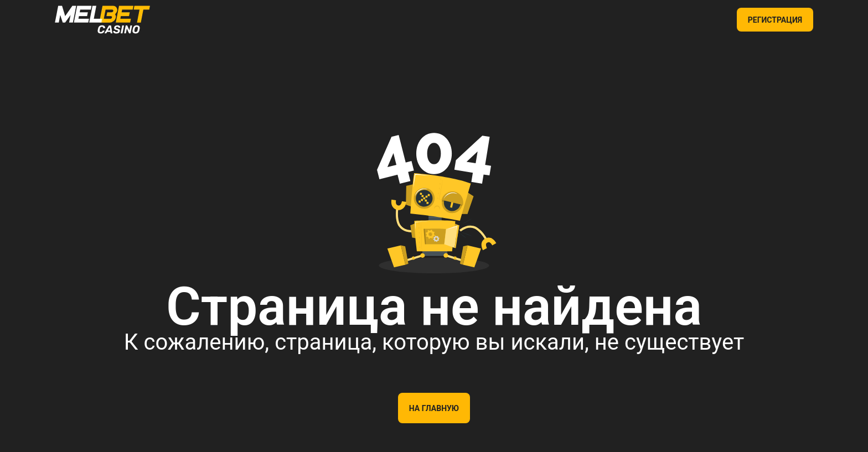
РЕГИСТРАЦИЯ (775, 20)
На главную (434, 408)
